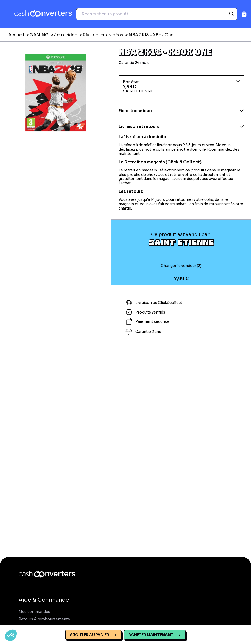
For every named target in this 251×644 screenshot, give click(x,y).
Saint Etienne (181, 242)
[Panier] (244, 14)
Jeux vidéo (66, 35)
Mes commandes (34, 612)
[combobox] (157, 14)
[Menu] (7, 14)
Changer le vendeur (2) (181, 266)
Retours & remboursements (44, 619)
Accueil (16, 35)
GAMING (39, 35)
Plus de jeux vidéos (103, 35)
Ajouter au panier (90, 635)
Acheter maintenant (151, 635)
